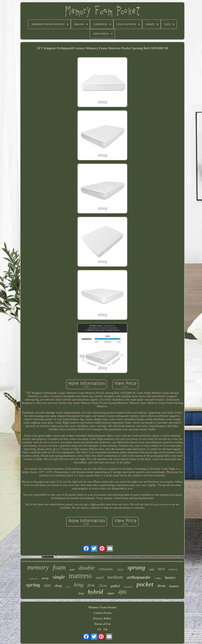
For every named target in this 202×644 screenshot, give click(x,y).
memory (38, 567)
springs (45, 578)
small (100, 578)
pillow (120, 569)
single (59, 577)
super (111, 593)
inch (161, 569)
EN (99, 629)
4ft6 (122, 592)
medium (115, 577)
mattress (80, 576)
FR (106, 629)
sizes (68, 587)
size (47, 585)
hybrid (95, 592)
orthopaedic (139, 577)
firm (91, 585)
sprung (136, 567)
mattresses (33, 579)
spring (33, 585)
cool (151, 569)
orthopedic (106, 569)
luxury (170, 578)
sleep (58, 586)
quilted (115, 586)
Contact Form (102, 613)
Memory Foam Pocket (102, 607)
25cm (103, 586)
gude (72, 569)
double (87, 568)
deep (81, 593)
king (79, 585)
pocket (145, 584)
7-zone (158, 578)
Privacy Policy (102, 618)
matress (173, 569)
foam (59, 567)
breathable (128, 587)
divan (161, 586)
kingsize (174, 586)
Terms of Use (102, 624)
